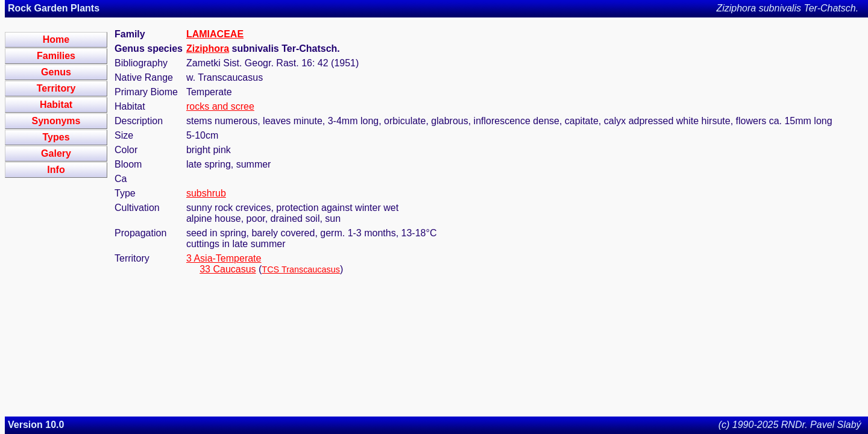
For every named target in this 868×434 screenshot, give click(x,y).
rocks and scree (220, 106)
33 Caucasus (228, 269)
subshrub (206, 193)
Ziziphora (208, 49)
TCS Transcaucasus (301, 269)
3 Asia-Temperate (224, 258)
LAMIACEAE (215, 34)
